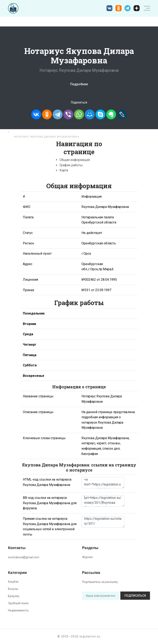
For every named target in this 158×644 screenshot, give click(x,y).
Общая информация (75, 160)
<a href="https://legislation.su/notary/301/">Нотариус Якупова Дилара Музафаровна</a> (103, 483)
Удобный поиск (18, 603)
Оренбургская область (71, 132)
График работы (71, 165)
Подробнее (79, 84)
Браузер (14, 596)
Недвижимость (18, 610)
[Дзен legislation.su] (137, 8)
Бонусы (13, 589)
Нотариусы (38, 132)
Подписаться (135, 596)
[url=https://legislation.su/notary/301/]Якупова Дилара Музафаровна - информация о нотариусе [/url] (103, 501)
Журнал (87, 557)
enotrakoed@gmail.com (24, 557)
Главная (17, 132)
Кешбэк (13, 582)
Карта (64, 170)
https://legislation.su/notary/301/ (103, 522)
